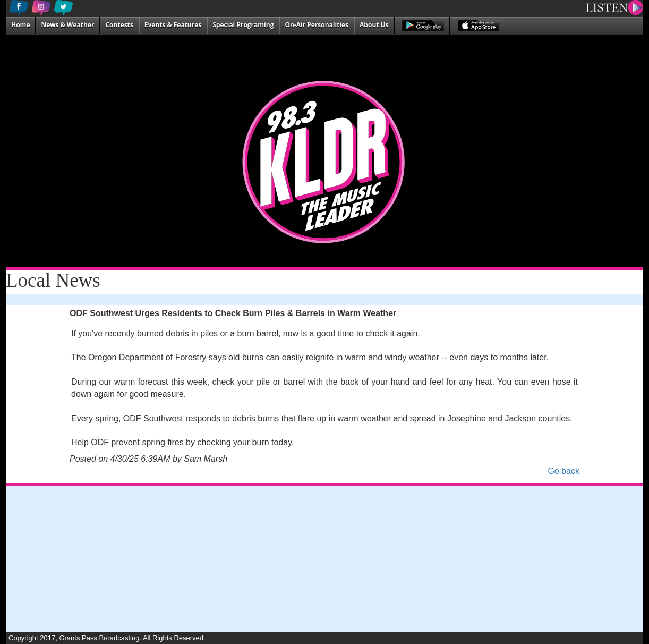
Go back (563, 471)
